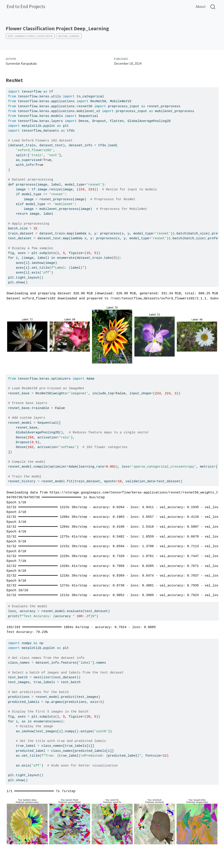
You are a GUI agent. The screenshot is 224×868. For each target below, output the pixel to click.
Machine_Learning (69, 36)
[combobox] (213, 7)
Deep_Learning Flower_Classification (30, 36)
